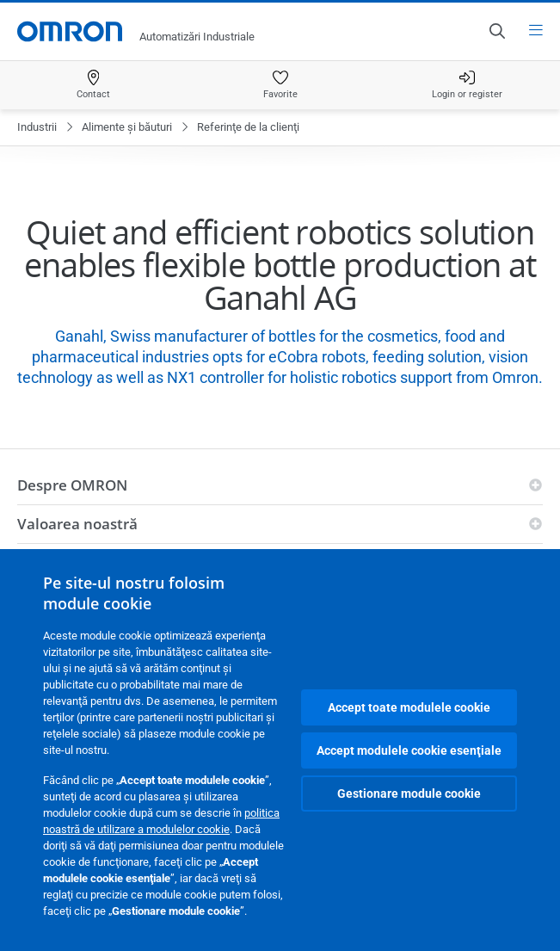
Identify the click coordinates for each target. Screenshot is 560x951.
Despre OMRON (72, 485)
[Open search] (496, 31)
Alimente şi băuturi (127, 127)
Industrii (37, 127)
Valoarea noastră (77, 524)
